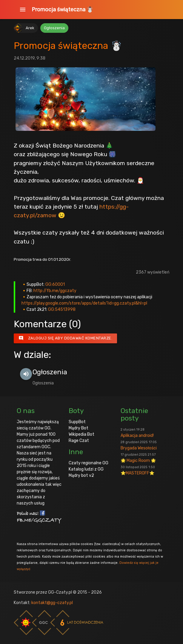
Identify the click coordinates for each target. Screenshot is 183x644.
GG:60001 (55, 284)
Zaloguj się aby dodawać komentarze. (66, 338)
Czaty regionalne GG (89, 463)
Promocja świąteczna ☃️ (62, 10)
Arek (30, 28)
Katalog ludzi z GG (86, 469)
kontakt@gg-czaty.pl (52, 603)
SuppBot (77, 422)
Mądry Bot (79, 428)
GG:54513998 (62, 309)
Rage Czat (79, 441)
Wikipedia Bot (81, 434)
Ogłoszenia (54, 28)
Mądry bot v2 (81, 475)
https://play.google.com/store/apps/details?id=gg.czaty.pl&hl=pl (84, 303)
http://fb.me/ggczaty (55, 291)
